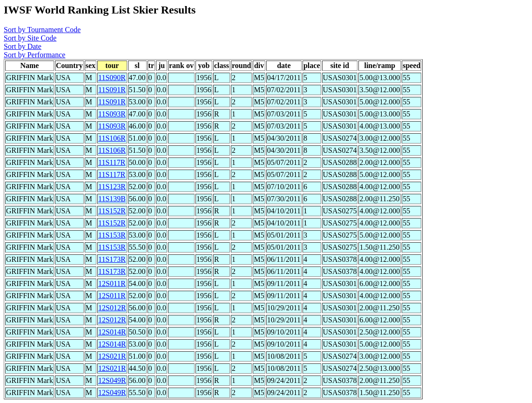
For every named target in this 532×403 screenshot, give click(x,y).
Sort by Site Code (30, 38)
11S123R (112, 187)
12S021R (112, 356)
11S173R (112, 259)
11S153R (112, 235)
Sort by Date (23, 46)
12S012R (112, 308)
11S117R (112, 162)
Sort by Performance (34, 55)
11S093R (112, 114)
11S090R (112, 78)
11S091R (112, 90)
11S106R (112, 138)
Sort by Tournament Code (42, 30)
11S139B (112, 199)
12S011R (112, 283)
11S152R (112, 211)
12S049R (112, 380)
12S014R (112, 332)
